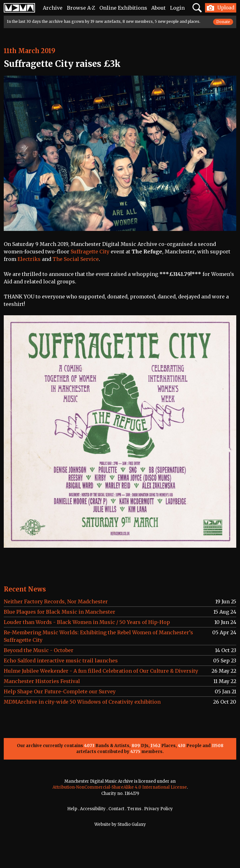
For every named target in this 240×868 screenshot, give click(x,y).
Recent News (25, 589)
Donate (223, 22)
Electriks (29, 259)
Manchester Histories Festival (42, 681)
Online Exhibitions (123, 8)
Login (177, 8)
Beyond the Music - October (39, 650)
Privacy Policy (158, 809)
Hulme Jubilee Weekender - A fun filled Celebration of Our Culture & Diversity (101, 671)
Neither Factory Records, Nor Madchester (56, 601)
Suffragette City (90, 252)
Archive (53, 8)
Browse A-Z (81, 8)
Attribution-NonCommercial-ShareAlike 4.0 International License (120, 787)
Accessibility (93, 809)
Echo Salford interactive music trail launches (61, 661)
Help (72, 809)
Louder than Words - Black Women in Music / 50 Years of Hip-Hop (87, 622)
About (158, 8)
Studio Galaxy (132, 824)
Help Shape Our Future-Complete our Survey (60, 691)
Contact (116, 809)
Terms (134, 809)
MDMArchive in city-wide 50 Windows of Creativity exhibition (82, 702)
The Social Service (76, 259)
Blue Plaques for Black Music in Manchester (60, 612)
